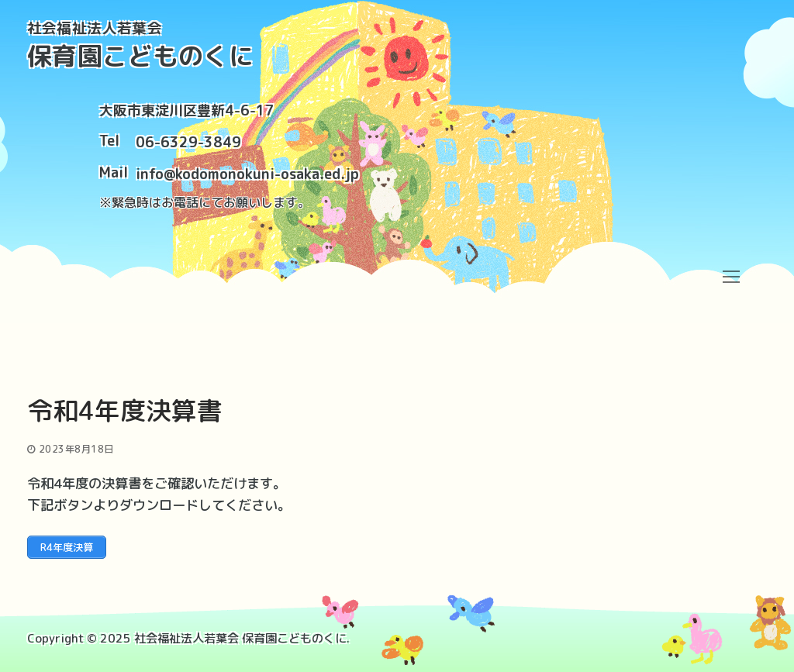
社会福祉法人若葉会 (95, 28)
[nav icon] (731, 276)
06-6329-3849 (188, 142)
